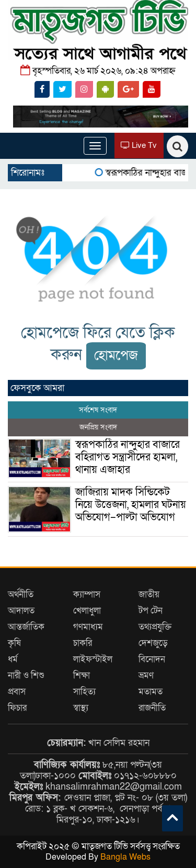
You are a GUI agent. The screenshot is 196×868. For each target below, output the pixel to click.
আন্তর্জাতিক (26, 627)
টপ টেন (151, 611)
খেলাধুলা (87, 611)
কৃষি (14, 643)
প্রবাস (17, 692)
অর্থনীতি (21, 594)
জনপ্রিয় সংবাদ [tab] (98, 427)
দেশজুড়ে (153, 643)
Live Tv (139, 145)
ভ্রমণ (146, 675)
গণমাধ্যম (88, 627)
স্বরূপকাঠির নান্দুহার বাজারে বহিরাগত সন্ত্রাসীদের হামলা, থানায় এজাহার (128, 457)
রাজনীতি (152, 708)
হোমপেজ (116, 356)
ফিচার (17, 708)
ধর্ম (13, 659)
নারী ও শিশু (26, 675)
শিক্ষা (82, 675)
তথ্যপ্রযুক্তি (155, 627)
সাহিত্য (84, 692)
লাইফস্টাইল (93, 659)
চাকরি (83, 643)
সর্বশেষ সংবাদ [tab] (98, 410)
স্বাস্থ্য (81, 708)
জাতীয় (149, 594)
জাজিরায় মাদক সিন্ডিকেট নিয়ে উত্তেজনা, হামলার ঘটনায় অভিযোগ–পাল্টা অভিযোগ (131, 505)
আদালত (21, 611)
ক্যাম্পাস (87, 594)
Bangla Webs (125, 857)
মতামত (151, 692)
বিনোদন (152, 659)
